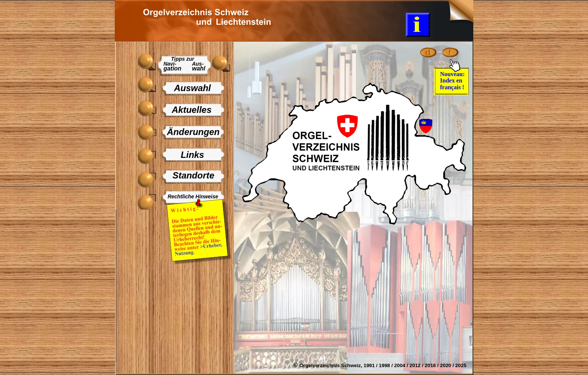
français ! (452, 87)
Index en (452, 80)
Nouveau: (453, 74)
